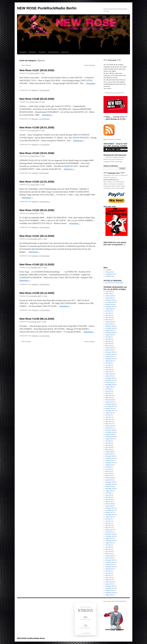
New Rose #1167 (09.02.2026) (37, 70)
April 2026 (109, 291)
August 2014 (109, 595)
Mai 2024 (108, 341)
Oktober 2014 (109, 590)
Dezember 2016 (110, 534)
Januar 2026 (109, 298)
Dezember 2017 (110, 508)
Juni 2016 (108, 547)
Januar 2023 (109, 376)
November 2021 (110, 406)
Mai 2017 (108, 523)
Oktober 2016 (109, 538)
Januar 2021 (109, 428)
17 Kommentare (44, 145)
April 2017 (109, 525)
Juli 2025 (108, 311)
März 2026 (109, 294)
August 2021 (109, 413)
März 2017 (109, 528)
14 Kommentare (44, 310)
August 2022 (109, 387)
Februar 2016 (109, 556)
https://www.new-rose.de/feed (112, 139)
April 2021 (109, 421)
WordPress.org (110, 276)
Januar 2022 (109, 402)
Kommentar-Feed (110, 274)
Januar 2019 (109, 480)
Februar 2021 (109, 426)
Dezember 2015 (110, 560)
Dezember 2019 (110, 456)
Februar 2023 (109, 374)
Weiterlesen (48, 115)
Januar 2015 (109, 584)
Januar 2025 (109, 324)
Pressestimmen (53, 52)
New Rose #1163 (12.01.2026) (37, 182)
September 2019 (110, 463)
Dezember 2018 (110, 482)
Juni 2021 (108, 417)
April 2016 (109, 551)
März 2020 (109, 450)
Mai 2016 (108, 549)
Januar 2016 (109, 558)
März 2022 (109, 398)
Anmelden (108, 270)
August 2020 (109, 439)
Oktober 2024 (109, 330)
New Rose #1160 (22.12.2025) (37, 264)
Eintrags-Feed (109, 272)
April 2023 (109, 369)
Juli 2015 (108, 571)
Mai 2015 (108, 575)
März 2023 (109, 372)
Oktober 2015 (109, 564)
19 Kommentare (44, 202)
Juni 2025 (108, 313)
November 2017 (110, 510)
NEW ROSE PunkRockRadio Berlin (47, 8)
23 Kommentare (44, 256)
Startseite (23, 52)
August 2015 (109, 569)
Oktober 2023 (109, 356)
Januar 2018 (109, 506)
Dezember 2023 (110, 352)
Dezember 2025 (110, 300)
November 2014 (110, 588)
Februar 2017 (109, 530)
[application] (116, 149)
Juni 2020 (108, 443)
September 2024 (110, 333)
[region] (116, 197)
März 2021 (109, 424)
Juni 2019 (108, 469)
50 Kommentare (44, 119)
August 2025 (109, 309)
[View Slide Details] (116, 197)
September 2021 (110, 411)
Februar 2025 (109, 322)
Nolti (43, 73)
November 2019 (110, 458)
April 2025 (109, 317)
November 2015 (110, 562)
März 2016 (109, 554)
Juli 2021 (108, 415)
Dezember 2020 (110, 430)
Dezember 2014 (110, 586)
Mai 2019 (108, 471)
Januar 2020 (109, 454)
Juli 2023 (108, 363)
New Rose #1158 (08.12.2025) (37, 319)
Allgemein (35, 90)
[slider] (113, 149)
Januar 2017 (109, 532)
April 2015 (109, 577)
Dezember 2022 (110, 378)
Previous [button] (107, 223)
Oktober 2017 (109, 512)
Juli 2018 (108, 493)
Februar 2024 (109, 348)
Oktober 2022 (109, 382)
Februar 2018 (109, 504)
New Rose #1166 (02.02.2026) (37, 99)
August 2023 (109, 361)
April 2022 (109, 395)
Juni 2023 (108, 365)
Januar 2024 (109, 350)
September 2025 (110, 307)
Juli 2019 (108, 467)
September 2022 (110, 385)
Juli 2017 (108, 519)
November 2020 (110, 432)
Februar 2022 (109, 400)
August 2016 (109, 543)
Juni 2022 (108, 391)
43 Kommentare (44, 90)
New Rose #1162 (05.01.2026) (37, 210)
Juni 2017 (108, 521)
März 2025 (109, 320)
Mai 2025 (108, 315)
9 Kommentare (44, 173)
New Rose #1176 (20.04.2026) (114, 283)
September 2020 (110, 437)
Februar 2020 (109, 452)
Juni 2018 (108, 495)
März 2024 (109, 346)
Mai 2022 (108, 393)
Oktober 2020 (109, 434)
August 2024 (109, 335)
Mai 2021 (108, 419)
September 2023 (110, 359)
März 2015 (109, 580)
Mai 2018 (108, 497)
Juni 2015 (108, 573)
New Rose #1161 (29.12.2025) (37, 236)
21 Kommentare (44, 336)
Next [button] (125, 223)
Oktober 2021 (109, 408)
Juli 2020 (108, 441)
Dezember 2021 (110, 404)
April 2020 (109, 447)
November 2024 (110, 328)
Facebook (42, 52)
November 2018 (110, 484)
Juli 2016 (108, 545)
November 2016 (110, 536)
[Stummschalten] (121, 149)
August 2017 (109, 517)
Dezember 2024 (110, 326)
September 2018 (110, 489)
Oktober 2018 (109, 486)
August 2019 (109, 465)
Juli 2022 (108, 389)
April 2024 (109, 343)
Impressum (65, 52)
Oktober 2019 (109, 460)
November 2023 (110, 354)
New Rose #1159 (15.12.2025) (37, 293)
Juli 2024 (108, 337)
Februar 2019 (109, 478)
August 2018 (109, 491)
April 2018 (109, 499)
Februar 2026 (109, 296)
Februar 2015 (109, 582)
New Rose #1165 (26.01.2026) (37, 127)
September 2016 (110, 541)
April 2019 (109, 473)
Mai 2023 (108, 367)
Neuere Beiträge (90, 65)
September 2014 (110, 593)
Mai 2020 (108, 445)
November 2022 (110, 380)
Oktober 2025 (109, 304)
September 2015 (110, 567)
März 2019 (109, 476)
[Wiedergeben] (107, 149)
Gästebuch (32, 52)
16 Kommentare (44, 227)
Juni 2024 (108, 339)
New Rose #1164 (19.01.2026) (37, 153)
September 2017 (110, 515)
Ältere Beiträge (25, 65)
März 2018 (109, 502)
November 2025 (110, 302)
